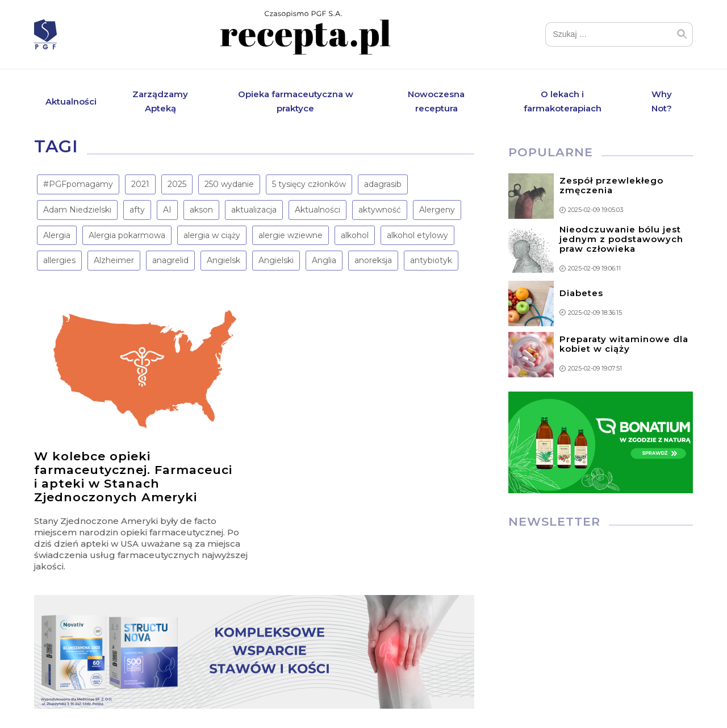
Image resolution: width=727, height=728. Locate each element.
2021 (140, 185)
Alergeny (437, 210)
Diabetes (581, 294)
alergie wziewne (291, 236)
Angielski (276, 261)
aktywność (380, 210)
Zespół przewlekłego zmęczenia (611, 186)
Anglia (324, 261)
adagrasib (383, 185)
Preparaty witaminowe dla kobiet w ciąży (624, 344)
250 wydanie (229, 185)
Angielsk (223, 261)
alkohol (355, 236)
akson (201, 210)
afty (137, 210)
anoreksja (373, 261)
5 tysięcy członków (309, 185)
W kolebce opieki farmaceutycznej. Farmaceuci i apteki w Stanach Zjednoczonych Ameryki (133, 477)
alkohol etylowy (417, 236)
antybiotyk (431, 261)
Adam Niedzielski (77, 210)
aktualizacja (254, 210)
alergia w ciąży (212, 236)
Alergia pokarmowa (127, 236)
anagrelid (170, 261)
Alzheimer (114, 261)
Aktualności (71, 101)
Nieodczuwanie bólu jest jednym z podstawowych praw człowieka (621, 240)
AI (167, 210)
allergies (59, 261)
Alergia (57, 236)
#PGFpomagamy (78, 185)
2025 (177, 185)
